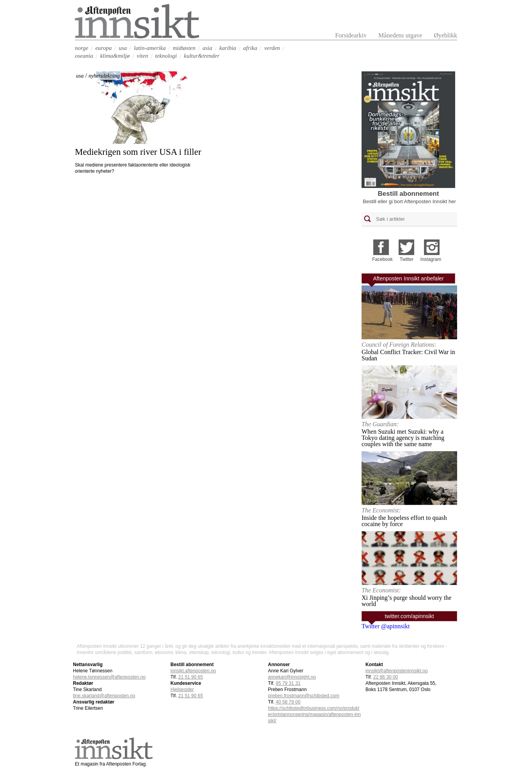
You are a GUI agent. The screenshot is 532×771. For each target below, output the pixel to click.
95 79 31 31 (288, 683)
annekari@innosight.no (292, 677)
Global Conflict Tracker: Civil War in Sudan (408, 355)
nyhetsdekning (104, 76)
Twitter (407, 259)
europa (103, 48)
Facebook (382, 259)
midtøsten (184, 48)
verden (272, 48)
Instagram (431, 259)
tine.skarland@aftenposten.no (104, 696)
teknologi (166, 56)
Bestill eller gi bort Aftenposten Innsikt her (409, 201)
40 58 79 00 (288, 702)
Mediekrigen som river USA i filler (138, 152)
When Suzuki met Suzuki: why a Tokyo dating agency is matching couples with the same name (403, 438)
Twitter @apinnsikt (386, 626)
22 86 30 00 (386, 677)
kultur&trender (201, 56)
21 (191, 677)
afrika (250, 48)
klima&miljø (115, 56)
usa (123, 48)
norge (82, 48)
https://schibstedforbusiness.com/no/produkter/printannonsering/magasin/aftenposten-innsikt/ (314, 714)
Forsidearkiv (351, 35)
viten (143, 56)
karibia (228, 48)
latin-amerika (150, 48)
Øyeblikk (445, 35)
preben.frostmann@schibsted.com (304, 696)
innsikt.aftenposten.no (193, 671)
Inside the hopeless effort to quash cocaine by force (404, 521)
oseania (84, 56)
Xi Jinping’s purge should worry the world (406, 601)
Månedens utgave (400, 35)
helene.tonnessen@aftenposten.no (109, 677)
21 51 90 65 (191, 696)
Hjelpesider (182, 689)
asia (207, 48)
